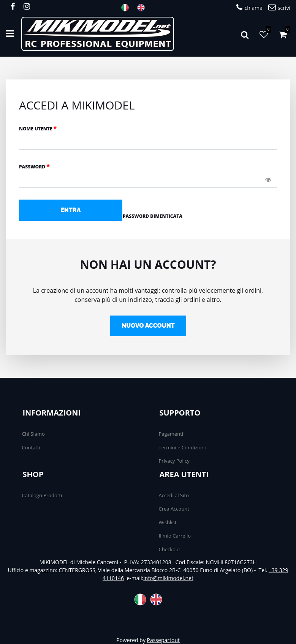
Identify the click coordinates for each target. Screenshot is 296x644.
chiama (249, 7)
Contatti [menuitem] (31, 447)
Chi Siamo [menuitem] (33, 434)
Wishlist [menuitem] (168, 522)
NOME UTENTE (38, 128)
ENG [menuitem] (143, 8)
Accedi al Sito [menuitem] (174, 495)
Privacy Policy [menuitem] (174, 461)
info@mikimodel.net (168, 578)
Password (34, 166)
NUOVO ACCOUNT (148, 326)
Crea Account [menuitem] (174, 509)
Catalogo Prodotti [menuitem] (42, 495)
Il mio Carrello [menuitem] (175, 536)
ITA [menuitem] (127, 8)
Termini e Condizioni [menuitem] (182, 447)
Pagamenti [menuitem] (171, 434)
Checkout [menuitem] (170, 549)
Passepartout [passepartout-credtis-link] (163, 640)
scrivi (279, 7)
